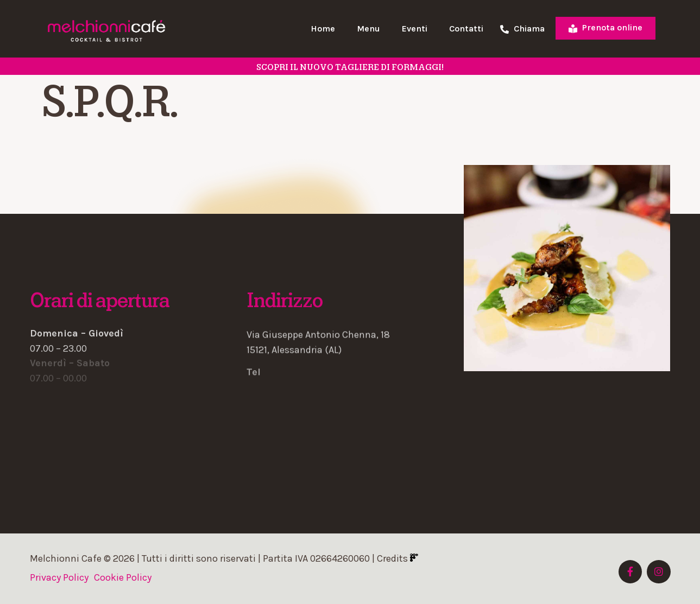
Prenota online (606, 27)
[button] (350, 329)
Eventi (415, 28)
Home (323, 28)
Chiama (522, 29)
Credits (398, 558)
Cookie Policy (123, 577)
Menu (368, 28)
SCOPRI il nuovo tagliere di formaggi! (350, 67)
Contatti (466, 28)
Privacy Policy (59, 577)
